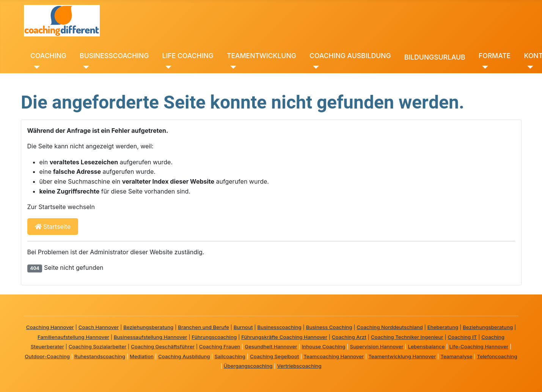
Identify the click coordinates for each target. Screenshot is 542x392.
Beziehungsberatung (148, 327)
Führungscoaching (214, 337)
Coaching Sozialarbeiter (97, 346)
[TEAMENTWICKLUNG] (232, 67)
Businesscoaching (279, 327)
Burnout (243, 327)
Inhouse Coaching (323, 346)
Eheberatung (443, 327)
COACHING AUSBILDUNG (350, 56)
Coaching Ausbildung (184, 356)
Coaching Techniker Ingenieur (407, 337)
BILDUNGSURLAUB (435, 57)
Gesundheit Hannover (271, 346)
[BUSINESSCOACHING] (84, 67)
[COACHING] (35, 67)
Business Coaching (329, 327)
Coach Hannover (99, 327)
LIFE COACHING (188, 56)
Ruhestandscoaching (100, 356)
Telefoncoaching (497, 356)
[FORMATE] (483, 67)
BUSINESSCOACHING (114, 56)
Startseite (53, 227)
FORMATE (495, 56)
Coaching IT (462, 337)
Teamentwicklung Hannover (402, 356)
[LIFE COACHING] (167, 67)
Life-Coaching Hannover (479, 346)
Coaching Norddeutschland (390, 327)
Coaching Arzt (349, 337)
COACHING (48, 56)
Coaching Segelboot (274, 356)
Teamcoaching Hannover (334, 356)
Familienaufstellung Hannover (73, 337)
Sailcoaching (230, 356)
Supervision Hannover (377, 346)
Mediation (142, 356)
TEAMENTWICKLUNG (262, 56)
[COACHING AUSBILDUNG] (314, 67)
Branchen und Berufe (203, 327)
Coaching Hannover (50, 327)
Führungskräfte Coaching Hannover (284, 337)
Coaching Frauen (220, 346)
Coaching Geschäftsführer (163, 346)
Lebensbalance (426, 346)
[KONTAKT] (529, 67)
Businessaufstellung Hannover (151, 337)
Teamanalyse (456, 356)
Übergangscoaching (248, 366)
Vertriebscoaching (299, 366)
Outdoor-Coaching (47, 356)
